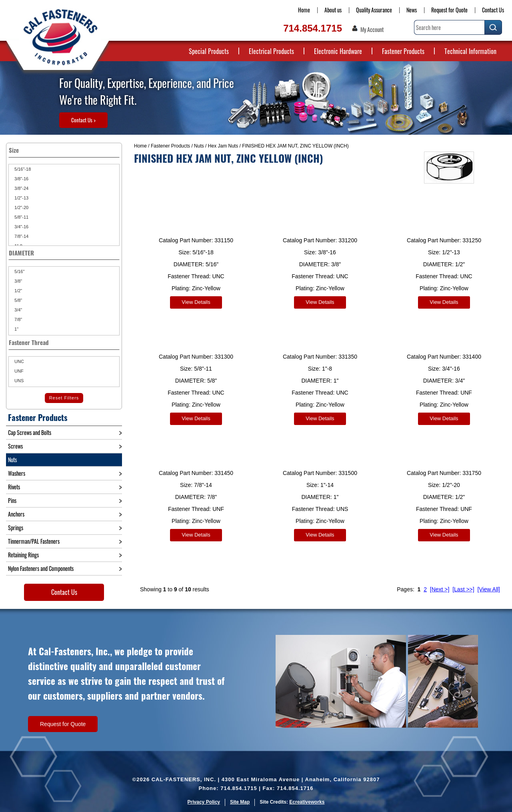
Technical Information (470, 51)
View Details (196, 302)
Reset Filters (64, 398)
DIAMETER (64, 253)
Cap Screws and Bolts (30, 432)
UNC (19, 361)
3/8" (18, 281)
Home (304, 10)
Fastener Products (403, 51)
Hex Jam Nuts (223, 146)
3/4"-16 (21, 227)
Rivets (14, 487)
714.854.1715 (313, 28)
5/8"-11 (21, 217)
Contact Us (493, 10)
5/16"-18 (22, 169)
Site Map (240, 802)
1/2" (18, 291)
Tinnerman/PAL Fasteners (34, 541)
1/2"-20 (21, 207)
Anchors (16, 514)
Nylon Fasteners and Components (41, 568)
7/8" (18, 319)
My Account (372, 30)
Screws (15, 446)
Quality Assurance (374, 10)
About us (333, 10)
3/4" (18, 310)
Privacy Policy (204, 802)
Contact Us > (83, 120)
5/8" (18, 300)
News (412, 10)
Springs (16, 528)
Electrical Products (271, 51)
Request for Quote (449, 10)
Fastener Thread (64, 342)
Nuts (199, 146)
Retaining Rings (23, 555)
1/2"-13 (21, 198)
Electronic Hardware (338, 51)
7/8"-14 (21, 236)
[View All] (489, 583)
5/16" (19, 271)
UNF (18, 371)
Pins (12, 500)
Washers (17, 473)
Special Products (209, 51)
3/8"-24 (21, 188)
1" (16, 329)
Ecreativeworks (307, 802)
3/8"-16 (21, 179)
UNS (18, 381)
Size (64, 150)
